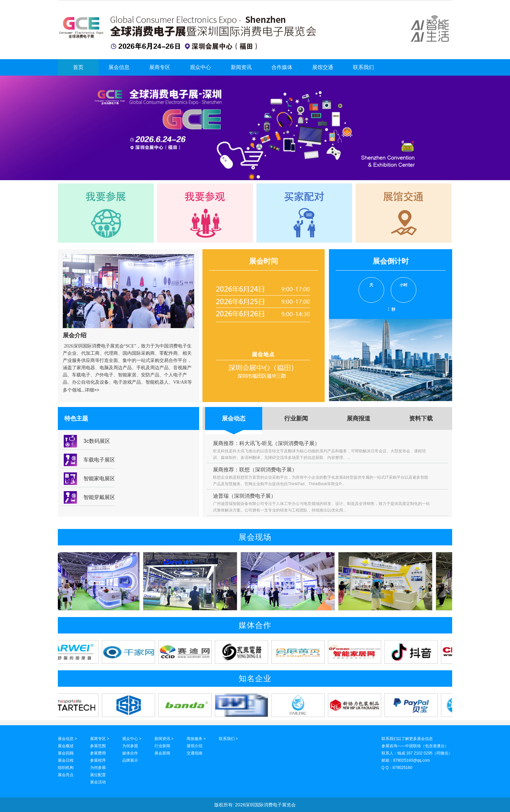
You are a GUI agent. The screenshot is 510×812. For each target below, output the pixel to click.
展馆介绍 (195, 746)
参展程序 (98, 760)
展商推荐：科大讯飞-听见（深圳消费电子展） (266, 443)
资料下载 (421, 418)
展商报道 (359, 418)
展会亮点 (66, 775)
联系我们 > (228, 739)
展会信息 (119, 67)
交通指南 (195, 753)
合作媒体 (282, 67)
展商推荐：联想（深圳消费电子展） (255, 470)
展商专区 (160, 67)
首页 (78, 67)
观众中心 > (132, 739)
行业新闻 (296, 418)
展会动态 (234, 418)
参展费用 (98, 753)
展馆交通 (323, 67)
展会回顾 (66, 753)
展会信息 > (67, 739)
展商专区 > (100, 739)
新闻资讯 (241, 67)
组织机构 (66, 768)
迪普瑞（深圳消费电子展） (244, 496)
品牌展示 (130, 760)
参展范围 (98, 746)
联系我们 (363, 67)
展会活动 (98, 782)
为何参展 (98, 768)
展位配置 (98, 775)
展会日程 (66, 760)
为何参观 (130, 746)
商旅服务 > (196, 739)
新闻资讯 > (164, 739)
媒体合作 (130, 753)
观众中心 (200, 67)
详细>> (92, 390)
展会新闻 (162, 753)
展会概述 (66, 746)
